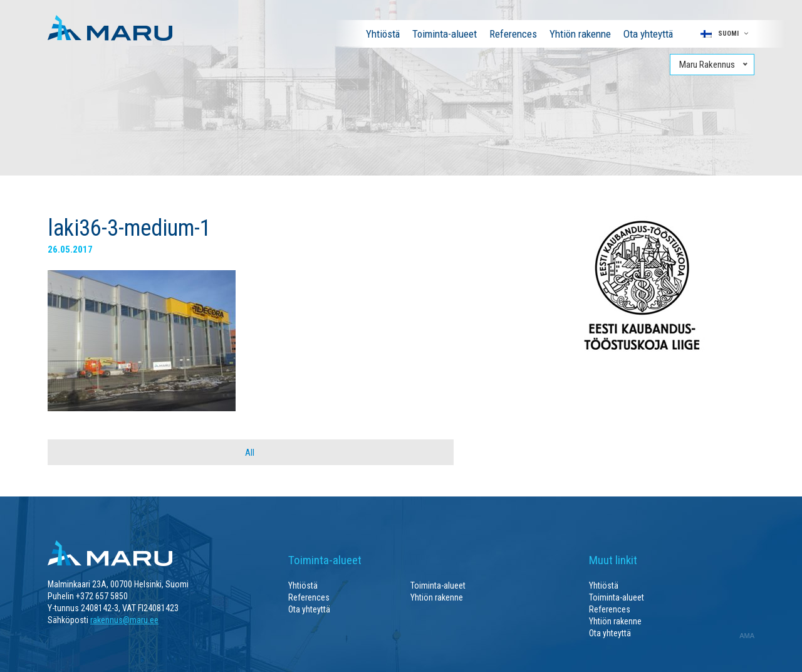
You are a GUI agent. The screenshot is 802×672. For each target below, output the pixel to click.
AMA (747, 636)
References (513, 34)
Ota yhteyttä (648, 34)
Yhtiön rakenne (580, 34)
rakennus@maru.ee (124, 620)
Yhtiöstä (383, 34)
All (250, 453)
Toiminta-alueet (445, 34)
